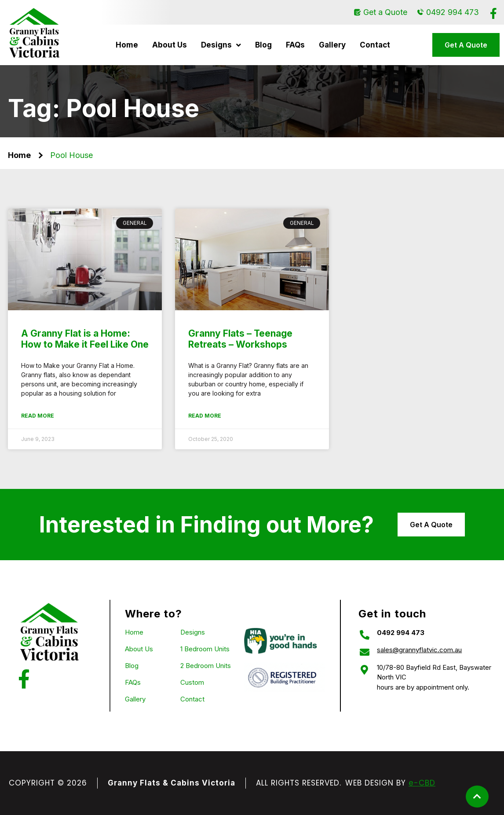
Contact (375, 45)
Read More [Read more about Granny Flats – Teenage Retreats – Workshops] (205, 416)
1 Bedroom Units (205, 649)
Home (127, 45)
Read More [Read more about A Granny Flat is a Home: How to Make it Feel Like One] (38, 416)
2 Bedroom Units (206, 666)
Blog (263, 45)
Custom (192, 682)
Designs (221, 45)
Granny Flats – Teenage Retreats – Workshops (240, 339)
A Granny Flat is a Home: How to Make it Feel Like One (85, 339)
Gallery (332, 45)
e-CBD (422, 783)
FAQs (295, 45)
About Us (170, 45)
